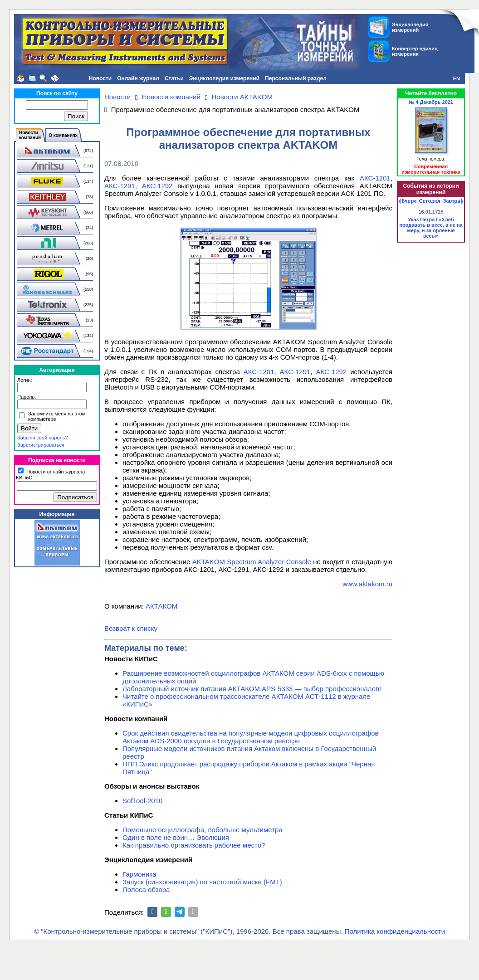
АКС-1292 (157, 186)
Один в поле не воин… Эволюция (176, 837)
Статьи (174, 78)
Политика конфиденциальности (395, 931)
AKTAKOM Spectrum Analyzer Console (252, 562)
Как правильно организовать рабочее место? (194, 845)
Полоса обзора (146, 890)
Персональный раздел (296, 78)
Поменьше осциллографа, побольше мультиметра (203, 830)
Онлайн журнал (138, 78)
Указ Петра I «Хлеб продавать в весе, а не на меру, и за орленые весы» (431, 228)
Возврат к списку (131, 628)
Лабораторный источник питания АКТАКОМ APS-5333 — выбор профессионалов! (252, 689)
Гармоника (139, 874)
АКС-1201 (375, 178)
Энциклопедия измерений (224, 78)
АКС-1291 (120, 186)
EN (457, 78)
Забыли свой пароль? (42, 438)
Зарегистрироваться (41, 445)
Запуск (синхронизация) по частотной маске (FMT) (202, 882)
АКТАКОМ (161, 606)
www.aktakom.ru (367, 584)
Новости (100, 78)
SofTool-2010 (142, 801)
